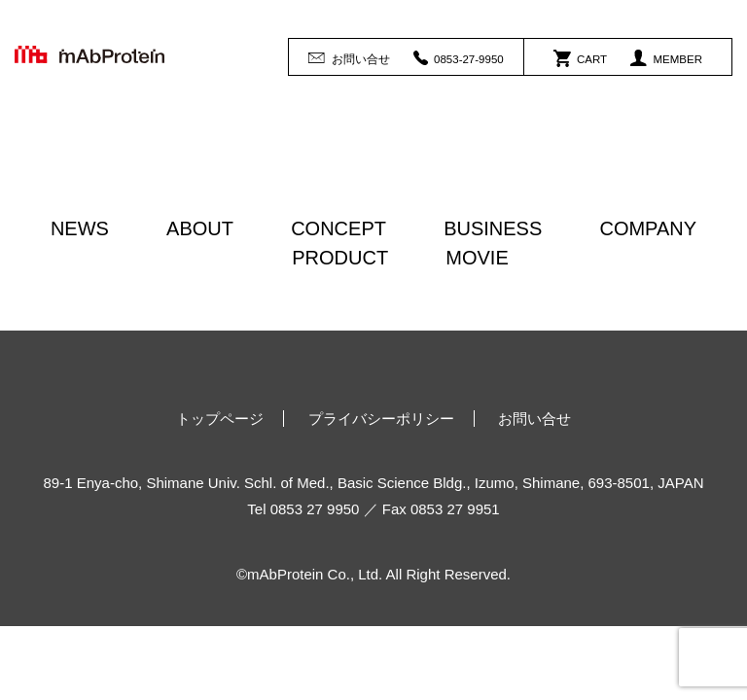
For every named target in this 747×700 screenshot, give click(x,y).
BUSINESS (493, 228)
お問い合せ (349, 57)
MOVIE (477, 258)
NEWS (80, 228)
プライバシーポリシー (381, 419)
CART (580, 57)
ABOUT (200, 228)
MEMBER (666, 57)
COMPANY (648, 228)
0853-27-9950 (459, 57)
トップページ (220, 419)
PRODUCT (340, 258)
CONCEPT (338, 228)
